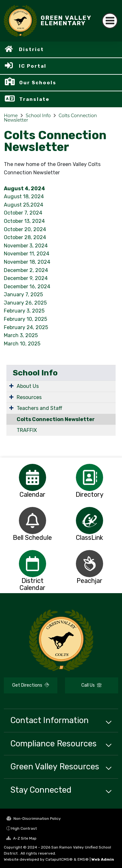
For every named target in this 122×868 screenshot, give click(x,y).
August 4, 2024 (24, 189)
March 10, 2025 (22, 344)
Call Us (91, 685)
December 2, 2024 (26, 270)
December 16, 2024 (27, 287)
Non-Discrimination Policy (34, 819)
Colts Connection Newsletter (56, 419)
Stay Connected (41, 790)
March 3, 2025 (21, 335)
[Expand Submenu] (11, 386)
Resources (29, 397)
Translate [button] (34, 99)
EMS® (83, 859)
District (31, 49)
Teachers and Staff (39, 408)
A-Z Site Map (21, 838)
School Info (38, 116)
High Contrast (24, 828)
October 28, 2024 (25, 237)
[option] (33, 477)
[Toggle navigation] (110, 21)
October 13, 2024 (24, 221)
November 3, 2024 (26, 246)
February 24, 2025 (26, 327)
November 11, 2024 (27, 254)
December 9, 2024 (26, 278)
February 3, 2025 (24, 311)
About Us (28, 386)
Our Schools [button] (38, 83)
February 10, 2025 (25, 319)
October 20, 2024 (25, 229)
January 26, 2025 (25, 303)
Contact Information (49, 720)
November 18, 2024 (27, 262)
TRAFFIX (27, 430)
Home (11, 116)
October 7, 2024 (23, 213)
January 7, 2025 (23, 294)
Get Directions (31, 685)
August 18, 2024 (24, 196)
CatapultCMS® (59, 859)
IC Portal (33, 66)
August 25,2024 (24, 205)
